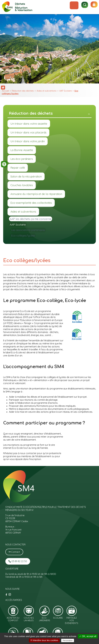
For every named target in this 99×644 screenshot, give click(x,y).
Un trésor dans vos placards (28, 132)
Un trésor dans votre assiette (29, 124)
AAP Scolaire (65, 91)
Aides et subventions (47, 91)
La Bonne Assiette (22, 150)
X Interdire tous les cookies (44, 640)
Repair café (18, 168)
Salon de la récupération (26, 176)
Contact (14, 552)
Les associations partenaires (28, 230)
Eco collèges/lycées (23, 236)
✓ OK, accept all (88, 636)
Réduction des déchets (23, 91)
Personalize (68, 640)
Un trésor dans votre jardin (28, 141)
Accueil (5, 91)
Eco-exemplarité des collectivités (31, 203)
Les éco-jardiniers (22, 159)
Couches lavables (22, 185)
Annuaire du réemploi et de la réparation (36, 194)
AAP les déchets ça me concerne (31, 219)
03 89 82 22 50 (18, 561)
